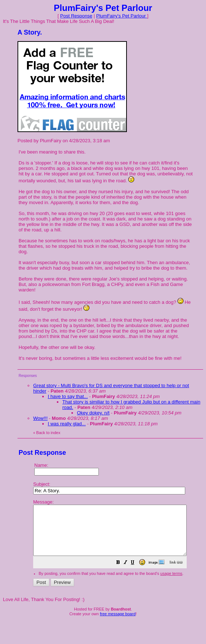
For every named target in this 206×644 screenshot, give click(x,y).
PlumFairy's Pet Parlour (122, 16)
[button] (136, 573)
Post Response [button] (76, 16)
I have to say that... (68, 396)
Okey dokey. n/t (93, 413)
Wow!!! (40, 418)
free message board (118, 624)
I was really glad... (67, 424)
